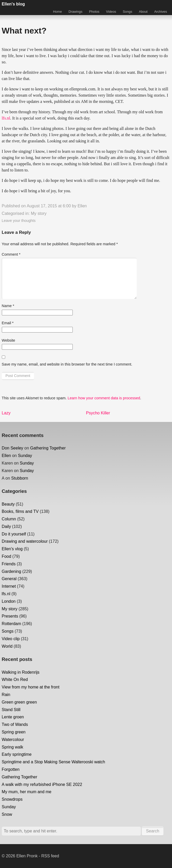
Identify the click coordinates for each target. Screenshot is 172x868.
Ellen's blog (13, 4)
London (9, 601)
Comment (11, 254)
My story (39, 213)
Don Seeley (13, 448)
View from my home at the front (31, 687)
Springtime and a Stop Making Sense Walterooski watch (54, 762)
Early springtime (17, 754)
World (7, 646)
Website (9, 340)
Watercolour (13, 740)
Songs (128, 12)
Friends (9, 564)
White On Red (15, 680)
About (143, 12)
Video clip (11, 639)
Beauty (8, 504)
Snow (7, 814)
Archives (161, 12)
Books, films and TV (20, 511)
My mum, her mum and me (27, 792)
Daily (6, 526)
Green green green (19, 702)
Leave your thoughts (19, 221)
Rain (6, 695)
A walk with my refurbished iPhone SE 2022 (42, 784)
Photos (94, 12)
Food (6, 556)
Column (9, 519)
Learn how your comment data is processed (104, 398)
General (9, 579)
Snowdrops (12, 799)
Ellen (82, 206)
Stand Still (11, 710)
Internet (9, 586)
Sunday (25, 456)
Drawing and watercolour (25, 541)
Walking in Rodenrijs (21, 672)
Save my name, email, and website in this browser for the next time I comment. (67, 364)
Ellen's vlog (12, 549)
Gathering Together (48, 448)
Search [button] (153, 831)
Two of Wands (15, 724)
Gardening (12, 571)
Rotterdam (12, 624)
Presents (10, 616)
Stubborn (20, 478)
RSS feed (50, 856)
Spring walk (13, 747)
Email (8, 323)
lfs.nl (6, 118)
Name (8, 306)
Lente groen (13, 717)
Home (57, 12)
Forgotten (11, 769)
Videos (111, 12)
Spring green (14, 732)
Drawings (75, 12)
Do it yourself (14, 534)
